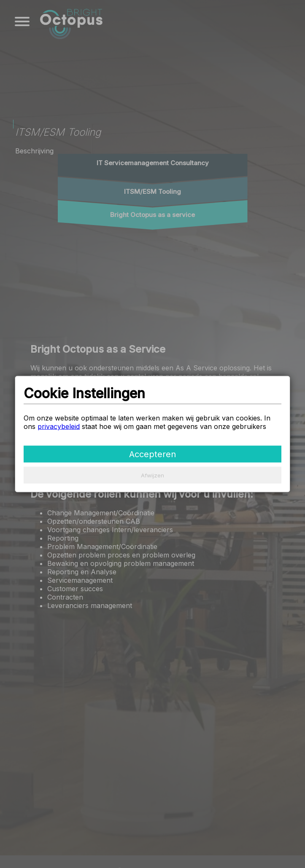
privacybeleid (59, 426)
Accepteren (152, 454)
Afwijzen (152, 475)
